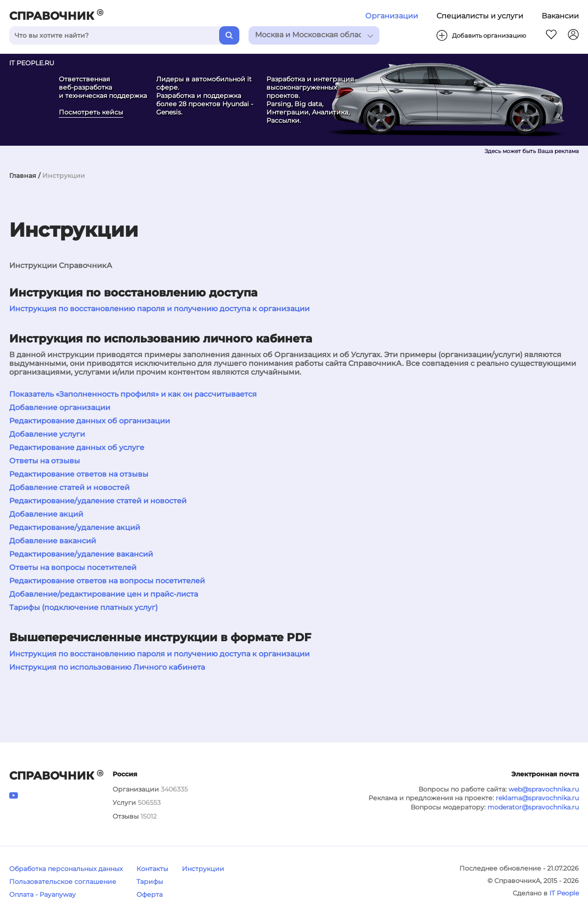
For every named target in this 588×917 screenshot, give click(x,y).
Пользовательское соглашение (63, 882)
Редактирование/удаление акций (75, 527)
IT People (564, 893)
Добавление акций (46, 514)
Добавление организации (60, 407)
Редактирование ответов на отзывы (79, 474)
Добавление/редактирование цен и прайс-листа (104, 594)
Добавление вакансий (53, 541)
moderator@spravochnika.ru (533, 807)
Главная (23, 176)
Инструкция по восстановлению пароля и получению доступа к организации (159, 309)
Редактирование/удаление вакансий (81, 554)
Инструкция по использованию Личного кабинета (107, 667)
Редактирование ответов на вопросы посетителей (107, 581)
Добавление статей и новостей (69, 487)
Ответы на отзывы (45, 461)
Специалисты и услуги (480, 16)
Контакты (152, 869)
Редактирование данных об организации (90, 421)
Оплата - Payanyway (42, 894)
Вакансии (560, 16)
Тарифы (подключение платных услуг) (83, 607)
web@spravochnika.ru (544, 789)
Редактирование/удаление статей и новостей (98, 501)
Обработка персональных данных (66, 869)
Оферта (150, 894)
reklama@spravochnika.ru (537, 798)
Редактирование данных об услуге (77, 447)
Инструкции (203, 869)
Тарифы (150, 882)
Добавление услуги (47, 434)
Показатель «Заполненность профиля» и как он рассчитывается (133, 394)
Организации (392, 16)
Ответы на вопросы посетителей (73, 567)
